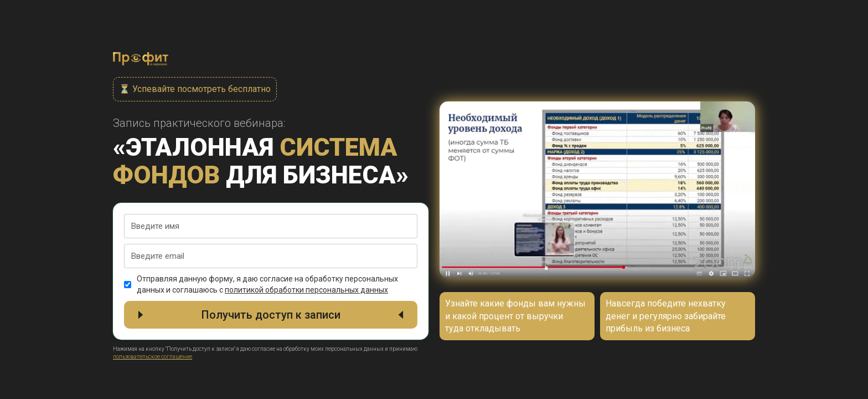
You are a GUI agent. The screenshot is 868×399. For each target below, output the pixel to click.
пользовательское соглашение (153, 357)
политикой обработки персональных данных (306, 290)
